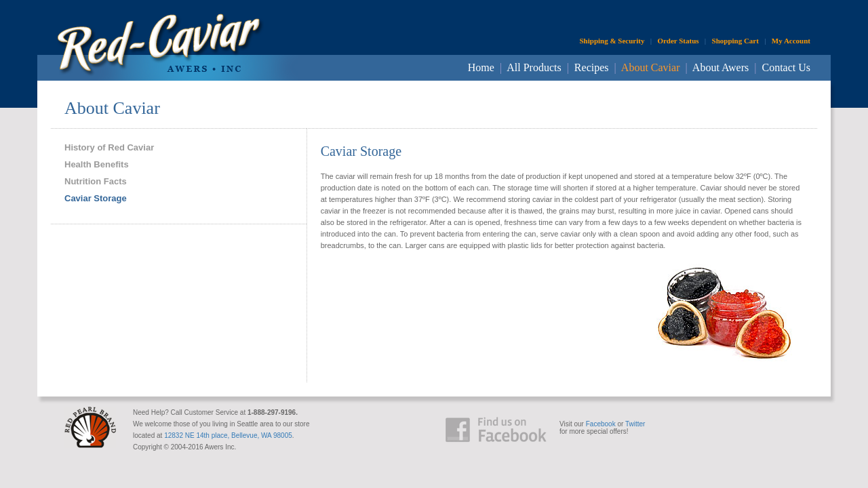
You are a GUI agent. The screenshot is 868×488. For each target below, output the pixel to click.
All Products (534, 67)
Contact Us (786, 67)
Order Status (678, 41)
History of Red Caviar (109, 147)
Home (481, 67)
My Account (791, 41)
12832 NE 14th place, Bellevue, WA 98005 (228, 435)
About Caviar (651, 67)
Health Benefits (97, 164)
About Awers (721, 67)
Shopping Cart (735, 41)
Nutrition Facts (96, 181)
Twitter (635, 424)
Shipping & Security (612, 41)
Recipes (592, 67)
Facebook (601, 424)
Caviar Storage (96, 198)
